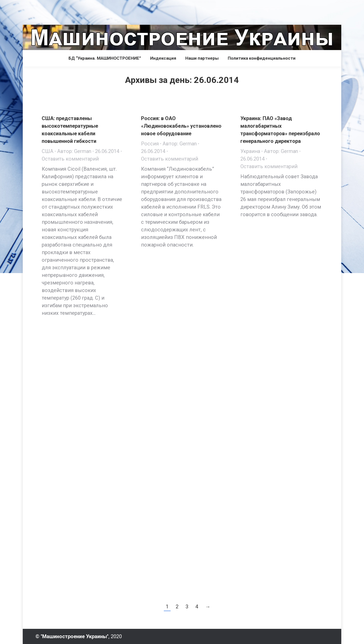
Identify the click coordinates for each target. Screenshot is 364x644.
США (48, 151)
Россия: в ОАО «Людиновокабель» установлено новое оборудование (181, 126)
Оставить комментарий (70, 159)
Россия (150, 144)
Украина (250, 151)
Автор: (74, 151)
